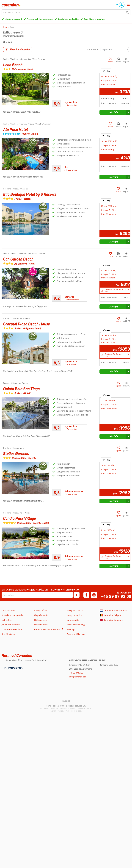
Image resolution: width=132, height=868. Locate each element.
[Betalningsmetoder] (13, 668)
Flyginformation (42, 615)
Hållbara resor (41, 620)
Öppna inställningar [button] (76, 634)
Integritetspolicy (74, 615)
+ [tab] (106, 71)
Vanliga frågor (41, 610)
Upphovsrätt (73, 620)
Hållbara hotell (41, 625)
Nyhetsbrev (7, 620)
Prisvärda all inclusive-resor (40, 19)
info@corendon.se (78, 677)
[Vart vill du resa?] (66, 12)
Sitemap (71, 629)
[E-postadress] (37, 595)
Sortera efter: (93, 50)
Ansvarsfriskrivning (76, 625)
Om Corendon (8, 610)
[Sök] (127, 12)
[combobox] (66, 12)
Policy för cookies (75, 610)
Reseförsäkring (8, 634)
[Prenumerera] (77, 595)
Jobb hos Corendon (11, 625)
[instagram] (94, 595)
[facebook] (86, 595)
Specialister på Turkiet (68, 19)
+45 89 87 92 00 (116, 596)
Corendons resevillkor (12, 629)
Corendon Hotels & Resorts (47, 629)
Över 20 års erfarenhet (94, 19)
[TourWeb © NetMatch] (66, 701)
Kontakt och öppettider (13, 615)
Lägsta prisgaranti (13, 19)
